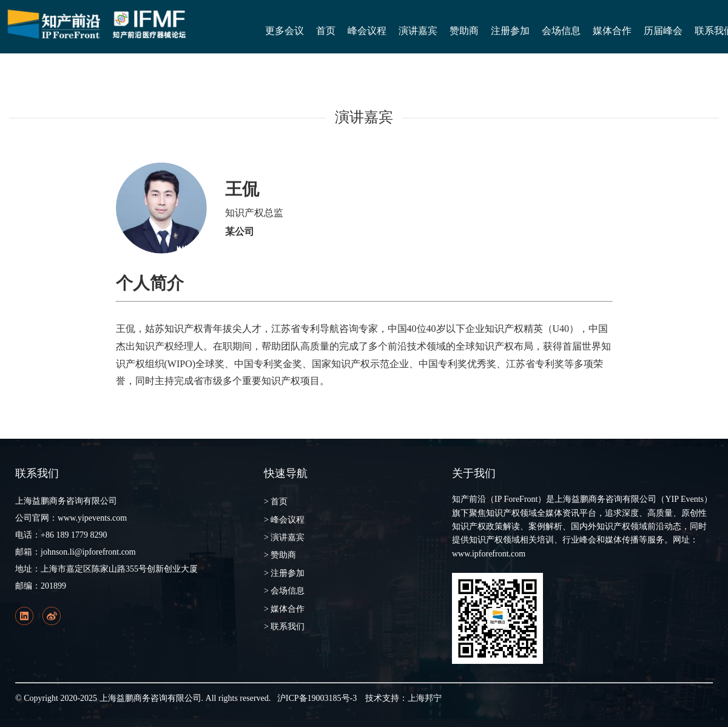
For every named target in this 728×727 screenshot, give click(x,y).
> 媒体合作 (284, 609)
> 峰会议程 (284, 520)
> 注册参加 (284, 573)
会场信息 (561, 31)
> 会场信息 (284, 591)
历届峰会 (663, 31)
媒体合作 (612, 31)
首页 (326, 31)
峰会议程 (367, 31)
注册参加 (510, 31)
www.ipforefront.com (489, 554)
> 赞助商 (280, 555)
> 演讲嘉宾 (284, 537)
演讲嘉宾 (418, 31)
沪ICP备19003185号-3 (317, 698)
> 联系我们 (284, 627)
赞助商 (464, 31)
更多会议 (285, 31)
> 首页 (276, 502)
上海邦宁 (425, 698)
